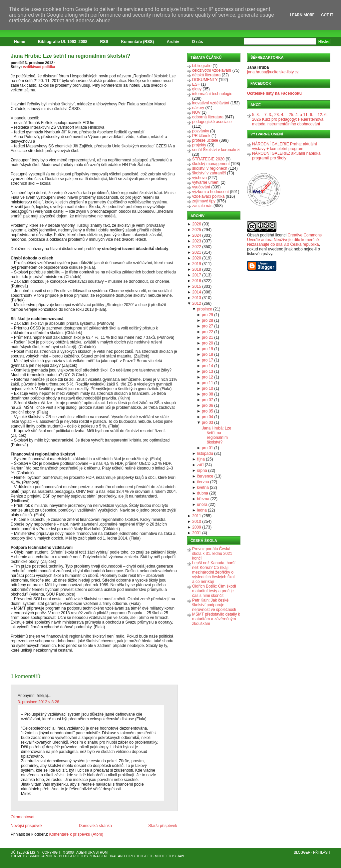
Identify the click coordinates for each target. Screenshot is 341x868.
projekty (199, 145)
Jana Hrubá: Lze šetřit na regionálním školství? (70, 56)
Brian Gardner (42, 856)
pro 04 (207, 417)
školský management (211, 164)
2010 (197, 522)
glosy (197, 89)
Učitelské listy (25, 852)
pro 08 (207, 394)
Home (19, 42)
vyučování (201, 187)
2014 (197, 292)
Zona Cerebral (103, 856)
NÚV (196, 112)
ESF (196, 84)
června (203, 482)
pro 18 (207, 354)
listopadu (205, 454)
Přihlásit (322, 852)
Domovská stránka (95, 826)
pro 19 (207, 349)
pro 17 (207, 360)
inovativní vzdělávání (211, 103)
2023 (197, 241)
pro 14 (207, 366)
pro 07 (207, 400)
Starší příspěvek (163, 826)
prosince (205, 309)
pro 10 (207, 388)
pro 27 (207, 326)
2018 (197, 269)
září (200, 465)
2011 (197, 516)
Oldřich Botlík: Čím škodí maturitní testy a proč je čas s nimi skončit (214, 591)
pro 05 (207, 411)
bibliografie (202, 66)
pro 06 (207, 405)
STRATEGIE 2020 (208, 159)
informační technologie (212, 94)
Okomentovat (22, 817)
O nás (197, 42)
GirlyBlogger (139, 856)
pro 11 (207, 383)
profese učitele (205, 140)
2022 (197, 247)
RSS (104, 42)
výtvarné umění (206, 182)
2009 (197, 527)
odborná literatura (208, 117)
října (201, 459)
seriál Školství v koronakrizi (216, 150)
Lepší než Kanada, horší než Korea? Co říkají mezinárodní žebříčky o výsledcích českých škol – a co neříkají (215, 572)
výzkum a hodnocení (210, 192)
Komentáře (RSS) (138, 42)
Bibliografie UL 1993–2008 (63, 42)
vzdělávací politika (39, 67)
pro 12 (207, 377)
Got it (327, 15)
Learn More (302, 15)
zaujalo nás (202, 206)
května (203, 488)
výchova (199, 178)
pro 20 (207, 343)
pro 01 (207, 448)
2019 (197, 264)
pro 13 (207, 371)
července (205, 476)
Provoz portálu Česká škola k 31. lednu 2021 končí (212, 554)
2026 (197, 224)
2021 (197, 252)
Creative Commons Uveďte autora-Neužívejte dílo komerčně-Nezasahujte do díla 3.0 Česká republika (284, 240)
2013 (197, 298)
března (203, 499)
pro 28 (207, 320)
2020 (197, 258)
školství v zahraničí (209, 173)
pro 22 (207, 332)
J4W (181, 856)
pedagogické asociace (212, 122)
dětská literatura (206, 75)
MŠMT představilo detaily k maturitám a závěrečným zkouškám (216, 619)
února (202, 505)
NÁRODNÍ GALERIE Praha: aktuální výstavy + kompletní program (285, 146)
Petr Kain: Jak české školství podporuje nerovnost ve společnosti (214, 605)
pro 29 (207, 315)
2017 (197, 275)
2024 (197, 235)
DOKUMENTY (205, 80)
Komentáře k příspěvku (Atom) (76, 834)
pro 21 (207, 337)
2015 (197, 286)
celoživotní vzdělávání (212, 70)
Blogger (302, 852)
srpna (202, 471)
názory (198, 108)
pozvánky (201, 131)
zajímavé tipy (204, 201)
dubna (203, 493)
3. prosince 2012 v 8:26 (38, 702)
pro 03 (207, 422)
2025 (197, 230)
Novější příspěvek (26, 826)
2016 (197, 281)
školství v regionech (210, 168)
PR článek (201, 136)
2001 (197, 533)
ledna (202, 510)
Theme (16, 856)
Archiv (173, 42)
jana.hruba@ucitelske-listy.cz (273, 72)
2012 (197, 303)
